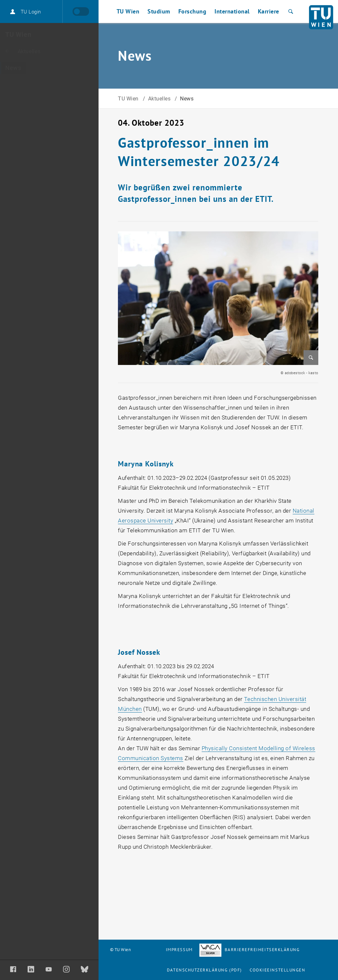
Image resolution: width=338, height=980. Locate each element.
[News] (49, 68)
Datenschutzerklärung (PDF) (204, 970)
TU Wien (129, 99)
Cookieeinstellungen (277, 970)
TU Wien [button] (128, 11)
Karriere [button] (269, 11)
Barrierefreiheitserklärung (250, 950)
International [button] (232, 11)
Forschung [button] (192, 11)
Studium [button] (159, 11)
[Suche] (290, 11)
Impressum (179, 950)
